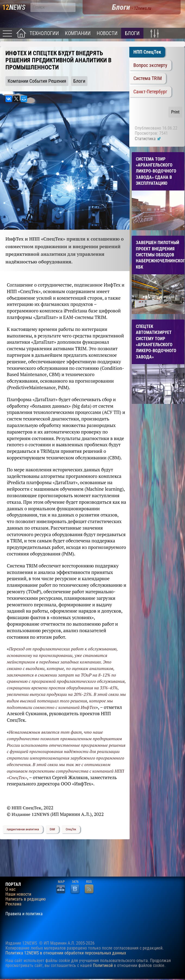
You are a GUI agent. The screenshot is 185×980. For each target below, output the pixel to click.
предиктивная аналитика (23, 829)
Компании (78, 33)
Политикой (103, 965)
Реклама (13, 904)
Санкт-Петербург (150, 92)
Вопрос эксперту (150, 65)
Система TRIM (148, 78)
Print (175, 112)
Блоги (132, 33)
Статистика (148, 139)
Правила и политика (24, 914)
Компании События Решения (37, 81)
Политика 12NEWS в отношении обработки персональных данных (66, 953)
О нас (10, 889)
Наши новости (18, 894)
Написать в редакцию (26, 899)
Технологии (44, 33)
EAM (52, 829)
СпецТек (71, 829)
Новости (107, 33)
